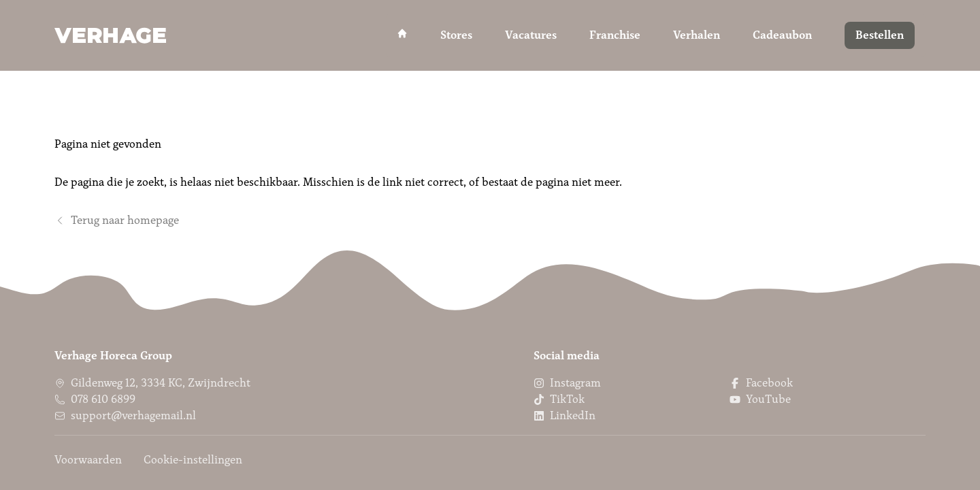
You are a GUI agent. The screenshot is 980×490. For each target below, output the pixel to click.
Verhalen (697, 35)
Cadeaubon (782, 35)
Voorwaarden (88, 460)
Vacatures (531, 35)
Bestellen (880, 35)
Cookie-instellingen (193, 460)
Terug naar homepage (117, 220)
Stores (456, 35)
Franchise (615, 35)
